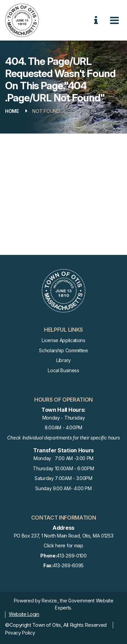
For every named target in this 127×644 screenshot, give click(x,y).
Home (12, 111)
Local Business (63, 370)
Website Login (24, 614)
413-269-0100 (63, 556)
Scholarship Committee (63, 350)
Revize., (50, 601)
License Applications (63, 340)
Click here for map (63, 545)
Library (63, 360)
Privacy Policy (20, 633)
